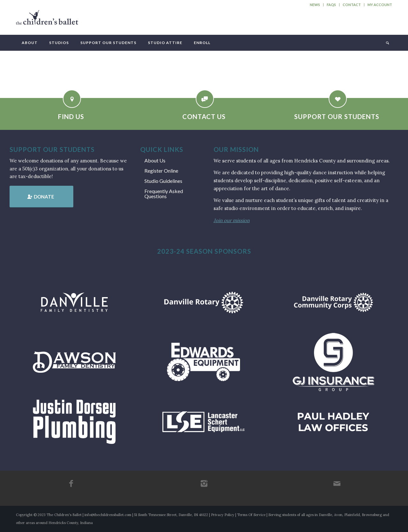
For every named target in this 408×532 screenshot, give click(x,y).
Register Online (161, 171)
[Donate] (41, 197)
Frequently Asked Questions (164, 194)
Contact (352, 5)
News (315, 5)
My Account (380, 5)
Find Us (71, 116)
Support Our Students (337, 116)
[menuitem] (315, 5)
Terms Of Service (251, 515)
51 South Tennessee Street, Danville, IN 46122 (171, 515)
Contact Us (204, 116)
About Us (155, 160)
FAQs (331, 5)
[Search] (387, 43)
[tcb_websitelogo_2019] (47, 20)
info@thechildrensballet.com (108, 515)
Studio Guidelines (163, 181)
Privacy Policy (223, 515)
